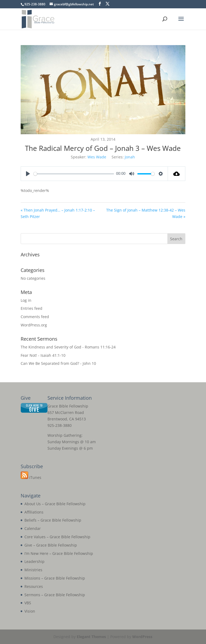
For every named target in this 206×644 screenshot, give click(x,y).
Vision (30, 611)
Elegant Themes (91, 637)
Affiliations (34, 512)
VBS (28, 603)
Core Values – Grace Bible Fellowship (57, 537)
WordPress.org (34, 325)
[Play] (28, 174)
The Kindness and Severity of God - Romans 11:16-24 (68, 347)
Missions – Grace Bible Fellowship (55, 578)
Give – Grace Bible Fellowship (51, 545)
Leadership (34, 561)
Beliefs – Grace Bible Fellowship (53, 520)
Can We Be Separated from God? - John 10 (58, 363)
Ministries (33, 570)
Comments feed (35, 317)
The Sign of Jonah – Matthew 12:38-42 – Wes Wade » (146, 213)
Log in (26, 300)
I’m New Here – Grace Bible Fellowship (59, 553)
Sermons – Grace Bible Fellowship (55, 595)
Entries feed (32, 308)
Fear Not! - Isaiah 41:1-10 (43, 355)
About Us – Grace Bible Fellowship (55, 504)
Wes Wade (97, 157)
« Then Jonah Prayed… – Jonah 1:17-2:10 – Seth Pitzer (58, 213)
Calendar (33, 528)
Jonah (130, 157)
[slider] (74, 174)
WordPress (142, 637)
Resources (34, 586)
